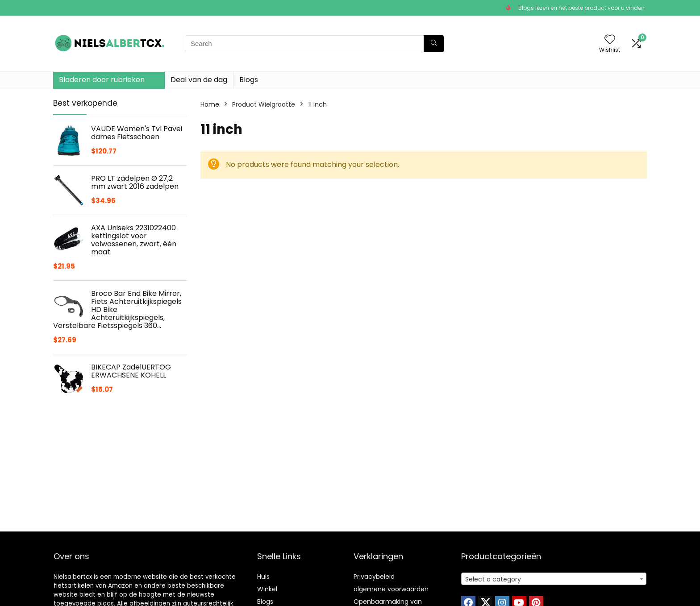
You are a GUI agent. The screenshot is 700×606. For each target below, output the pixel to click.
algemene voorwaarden (391, 589)
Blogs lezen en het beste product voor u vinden (581, 8)
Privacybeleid (374, 577)
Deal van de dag (199, 80)
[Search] (434, 44)
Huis (263, 577)
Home (210, 104)
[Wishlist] (610, 40)
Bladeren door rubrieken (102, 80)
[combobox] (554, 579)
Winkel (267, 589)
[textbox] (554, 579)
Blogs (249, 80)
